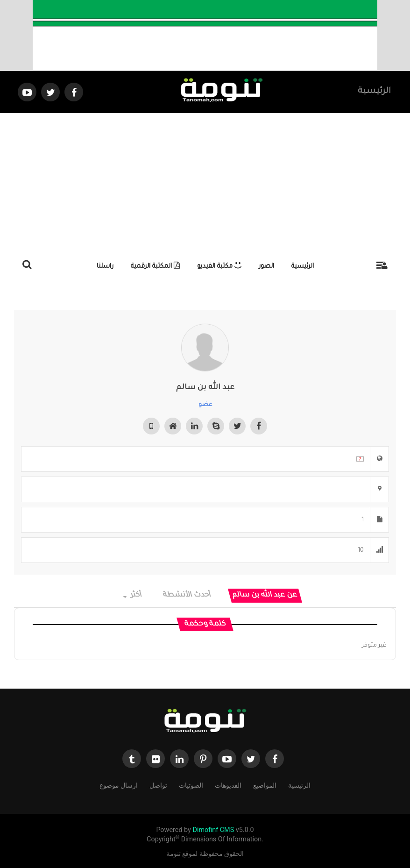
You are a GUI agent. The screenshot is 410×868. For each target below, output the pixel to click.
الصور (266, 267)
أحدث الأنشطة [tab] (187, 595)
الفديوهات (228, 785)
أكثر (133, 595)
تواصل (158, 785)
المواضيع (265, 785)
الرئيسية (374, 92)
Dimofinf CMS (213, 830)
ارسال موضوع (119, 785)
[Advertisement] (205, 183)
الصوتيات (191, 785)
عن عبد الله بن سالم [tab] (265, 595)
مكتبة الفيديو (219, 267)
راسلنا (105, 267)
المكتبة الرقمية (155, 267)
